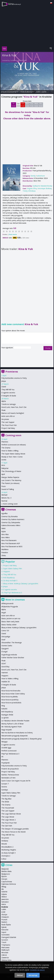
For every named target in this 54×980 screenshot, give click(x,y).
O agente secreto (8, 393)
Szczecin (5, 940)
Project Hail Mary (8, 428)
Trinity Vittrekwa (29, 191)
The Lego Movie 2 (8, 820)
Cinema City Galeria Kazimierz (13, 519)
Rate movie (13, 234)
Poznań (4, 920)
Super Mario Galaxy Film (13, 569)
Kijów (4, 531)
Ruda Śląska (6, 925)
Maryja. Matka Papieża (10, 477)
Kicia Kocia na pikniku (10, 697)
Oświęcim (5, 917)
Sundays (5, 790)
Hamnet (5, 673)
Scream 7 (5, 784)
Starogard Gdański (9, 937)
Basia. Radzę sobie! (9, 625)
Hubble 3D (6, 682)
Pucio (4, 486)
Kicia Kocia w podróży (10, 700)
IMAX (3, 528)
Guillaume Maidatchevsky (18, 60)
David (4, 387)
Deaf (3, 640)
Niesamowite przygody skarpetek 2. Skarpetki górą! (21, 739)
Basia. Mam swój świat (10, 622)
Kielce (4, 904)
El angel (4, 652)
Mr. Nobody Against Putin (11, 727)
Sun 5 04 (23, 105)
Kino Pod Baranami (9, 540)
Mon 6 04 (27, 105)
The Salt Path (7, 826)
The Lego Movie (8, 817)
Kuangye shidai (7, 715)
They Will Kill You (8, 390)
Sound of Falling (8, 489)
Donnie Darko (7, 646)
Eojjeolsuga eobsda (9, 655)
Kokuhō (4, 709)
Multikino (5, 549)
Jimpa (4, 381)
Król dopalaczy (9, 578)
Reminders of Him (8, 778)
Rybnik (4, 927)
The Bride (5, 802)
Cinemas (11, 510)
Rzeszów (5, 930)
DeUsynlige (6, 637)
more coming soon (10, 504)
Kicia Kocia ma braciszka (11, 691)
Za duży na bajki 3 (10, 580)
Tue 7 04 (32, 105)
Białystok (5, 869)
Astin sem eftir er (8, 416)
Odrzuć (20, 975)
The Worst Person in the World (13, 832)
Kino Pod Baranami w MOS (12, 546)
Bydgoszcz (6, 874)
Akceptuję (33, 975)
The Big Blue (6, 799)
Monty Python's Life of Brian (12, 724)
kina (15, 4)
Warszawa (5, 947)
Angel (4, 612)
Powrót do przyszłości (10, 769)
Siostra (4, 787)
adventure (41, 176)
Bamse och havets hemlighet (13, 413)
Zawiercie (5, 958)
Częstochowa (7, 882)
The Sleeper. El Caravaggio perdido (15, 829)
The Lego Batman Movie (11, 814)
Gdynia (4, 894)
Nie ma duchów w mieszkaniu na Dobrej (17, 733)
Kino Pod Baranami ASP (11, 543)
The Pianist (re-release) (10, 483)
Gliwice (4, 897)
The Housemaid (8, 808)
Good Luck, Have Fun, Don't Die (14, 407)
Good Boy (5, 667)
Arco (3, 465)
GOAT (4, 664)
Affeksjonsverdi (7, 603)
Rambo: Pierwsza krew (10, 775)
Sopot (4, 932)
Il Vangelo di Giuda (9, 396)
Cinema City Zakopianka (11, 522)
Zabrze (4, 955)
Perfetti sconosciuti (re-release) (14, 445)
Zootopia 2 (6, 856)
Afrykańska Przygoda (10, 607)
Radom (4, 922)
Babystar (5, 468)
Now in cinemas (15, 600)
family (33, 176)
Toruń (4, 942)
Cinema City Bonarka (9, 516)
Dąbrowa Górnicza (9, 884)
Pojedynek (5, 763)
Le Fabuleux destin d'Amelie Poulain (15, 721)
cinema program (13, 92)
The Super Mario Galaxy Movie (13, 454)
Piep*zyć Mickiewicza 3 (13, 593)
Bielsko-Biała (6, 871)
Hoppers (7, 571)
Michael (4, 495)
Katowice (5, 902)
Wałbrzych (5, 950)
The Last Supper (8, 422)
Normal (4, 501)
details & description (27, 92)
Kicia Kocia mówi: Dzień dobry (13, 694)
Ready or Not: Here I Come (12, 457)
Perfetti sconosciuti (9, 751)
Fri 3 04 (13, 105)
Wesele (4, 844)
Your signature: (7, 348)
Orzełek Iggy (6, 748)
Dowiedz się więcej (37, 970)
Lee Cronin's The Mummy (11, 480)
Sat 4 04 (18, 105)
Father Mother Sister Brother (13, 658)
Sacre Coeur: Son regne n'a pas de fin (16, 781)
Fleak (3, 410)
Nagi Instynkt (7, 730)
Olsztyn (4, 914)
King (3, 706)
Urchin (4, 460)
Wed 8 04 (36, 105)
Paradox (5, 552)
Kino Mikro (6, 537)
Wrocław (5, 952)
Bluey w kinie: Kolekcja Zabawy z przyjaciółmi (21, 584)
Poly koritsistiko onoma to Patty (14, 378)
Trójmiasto (6, 945)
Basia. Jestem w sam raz (11, 618)
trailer (38, 92)
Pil (2, 757)
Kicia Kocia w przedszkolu (11, 703)
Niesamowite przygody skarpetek (15, 736)
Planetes (5, 442)
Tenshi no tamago (9, 404)
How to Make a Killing (10, 451)
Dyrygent (5, 649)
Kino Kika (5, 534)
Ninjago (4, 742)
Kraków (5, 907)
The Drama (6, 448)
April (3, 474)
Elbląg (4, 887)
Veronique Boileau (45, 188)
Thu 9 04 (41, 105)
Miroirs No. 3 (6, 498)
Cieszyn (4, 879)
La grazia (5, 718)
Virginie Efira (32, 188)
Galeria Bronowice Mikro (11, 525)
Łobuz (4, 859)
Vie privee (5, 419)
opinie (44, 92)
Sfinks (4, 556)
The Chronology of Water (11, 471)
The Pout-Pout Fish (9, 425)
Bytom (4, 876)
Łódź (3, 912)
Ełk (3, 889)
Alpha (4, 401)
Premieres (12, 372)
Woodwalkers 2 (7, 847)
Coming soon (13, 435)
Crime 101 (5, 631)
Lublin (4, 909)
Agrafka (4, 513)
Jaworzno (5, 899)
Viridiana (5, 841)
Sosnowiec (6, 935)
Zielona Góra (6, 960)
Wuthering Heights (9, 850)
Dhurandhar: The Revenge (12, 643)
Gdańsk (4, 892)
